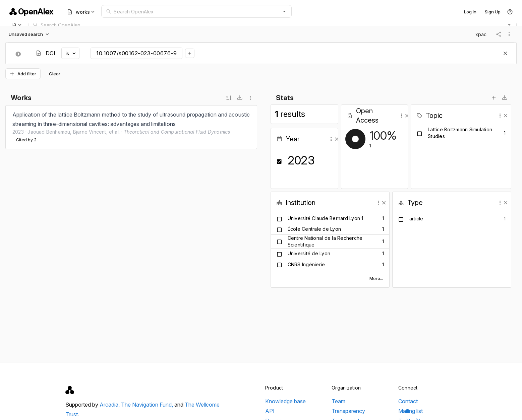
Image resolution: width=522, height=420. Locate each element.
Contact (408, 401)
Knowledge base (285, 401)
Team (338, 401)
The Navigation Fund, (148, 405)
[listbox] (131, 127)
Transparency (348, 411)
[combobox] (196, 11)
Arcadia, (110, 405)
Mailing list (411, 411)
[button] (284, 11)
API (270, 411)
